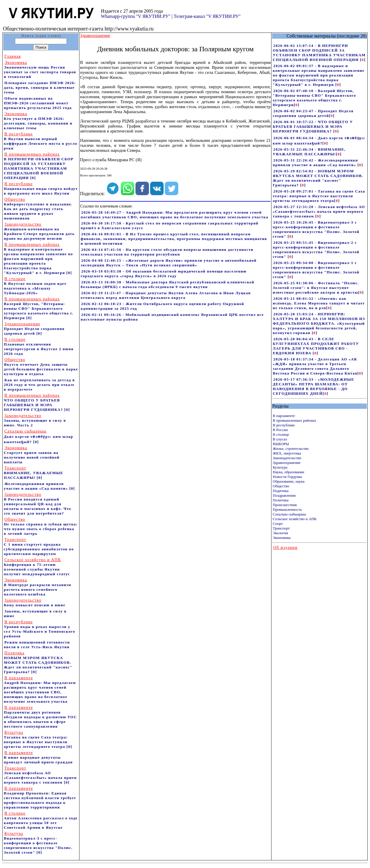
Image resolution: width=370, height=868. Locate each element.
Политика (281, 500)
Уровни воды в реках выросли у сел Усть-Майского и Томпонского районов (39, 629)
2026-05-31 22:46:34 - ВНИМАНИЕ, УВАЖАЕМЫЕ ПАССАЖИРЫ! (309, 152)
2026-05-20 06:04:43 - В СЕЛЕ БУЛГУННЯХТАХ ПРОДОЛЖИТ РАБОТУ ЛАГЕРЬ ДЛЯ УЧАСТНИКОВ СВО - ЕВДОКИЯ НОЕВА (316, 346)
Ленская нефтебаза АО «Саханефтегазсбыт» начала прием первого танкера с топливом (40, 775)
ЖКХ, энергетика (287, 453)
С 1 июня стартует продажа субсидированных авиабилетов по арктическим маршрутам (39, 547)
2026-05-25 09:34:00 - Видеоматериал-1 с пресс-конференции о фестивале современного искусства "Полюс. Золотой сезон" (316, 270)
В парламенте (284, 416)
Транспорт (281, 528)
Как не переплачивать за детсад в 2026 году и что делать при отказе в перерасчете (39, 385)
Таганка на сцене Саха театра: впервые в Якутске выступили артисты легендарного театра (36, 739)
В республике (284, 425)
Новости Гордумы (287, 477)
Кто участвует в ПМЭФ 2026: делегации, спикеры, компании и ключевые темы (38, 121)
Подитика (281, 491)
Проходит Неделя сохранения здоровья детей (34, 329)
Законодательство (287, 458)
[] (363, 60)
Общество (281, 486)
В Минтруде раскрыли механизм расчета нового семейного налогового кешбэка (38, 587)
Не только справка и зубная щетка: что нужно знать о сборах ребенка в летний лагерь (41, 526)
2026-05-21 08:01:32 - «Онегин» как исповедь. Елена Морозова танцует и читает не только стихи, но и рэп (319, 303)
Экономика (282, 538)
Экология (280, 533)
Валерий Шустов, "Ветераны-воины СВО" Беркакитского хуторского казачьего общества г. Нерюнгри (39, 308)
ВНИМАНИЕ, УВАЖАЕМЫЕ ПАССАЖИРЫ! (34, 473)
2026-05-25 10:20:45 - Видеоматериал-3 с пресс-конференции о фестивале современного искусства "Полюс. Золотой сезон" (316, 229)
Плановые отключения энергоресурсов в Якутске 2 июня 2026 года (39, 347)
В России (280, 430)
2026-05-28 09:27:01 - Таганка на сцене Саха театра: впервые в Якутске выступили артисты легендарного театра (319, 196)
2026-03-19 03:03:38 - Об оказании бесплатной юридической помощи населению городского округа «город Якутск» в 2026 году (164, 274)
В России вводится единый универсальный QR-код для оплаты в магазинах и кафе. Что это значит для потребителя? (38, 504)
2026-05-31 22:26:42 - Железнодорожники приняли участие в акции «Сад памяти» (315, 162)
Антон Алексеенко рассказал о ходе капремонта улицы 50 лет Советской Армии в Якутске (41, 820)
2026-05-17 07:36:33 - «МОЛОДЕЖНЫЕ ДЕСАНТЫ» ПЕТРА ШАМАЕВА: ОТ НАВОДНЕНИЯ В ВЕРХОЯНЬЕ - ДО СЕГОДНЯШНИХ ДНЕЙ (313, 386)
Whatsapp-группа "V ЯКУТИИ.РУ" (136, 16)
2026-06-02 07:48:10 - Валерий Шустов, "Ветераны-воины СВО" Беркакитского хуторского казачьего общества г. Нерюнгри (314, 98)
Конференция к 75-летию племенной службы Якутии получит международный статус (37, 567)
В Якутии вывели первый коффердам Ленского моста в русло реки (41, 141)
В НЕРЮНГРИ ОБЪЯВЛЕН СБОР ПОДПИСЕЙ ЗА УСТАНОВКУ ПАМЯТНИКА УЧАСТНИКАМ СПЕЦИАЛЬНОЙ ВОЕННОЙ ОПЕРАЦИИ (39, 166)
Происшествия (285, 505)
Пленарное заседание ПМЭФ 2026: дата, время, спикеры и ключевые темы (40, 87)
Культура (280, 467)
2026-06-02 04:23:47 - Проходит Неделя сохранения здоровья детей (313, 113)
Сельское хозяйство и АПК (295, 519)
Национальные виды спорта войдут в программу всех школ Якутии (41, 189)
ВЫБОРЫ (281, 444)
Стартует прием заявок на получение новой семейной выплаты (32, 455)
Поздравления (284, 495)
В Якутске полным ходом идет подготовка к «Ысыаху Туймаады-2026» (35, 286)
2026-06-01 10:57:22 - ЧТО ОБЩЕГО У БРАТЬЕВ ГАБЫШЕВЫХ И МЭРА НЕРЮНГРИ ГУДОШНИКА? (313, 126)
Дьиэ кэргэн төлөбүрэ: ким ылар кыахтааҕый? (38, 436)
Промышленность (287, 509)
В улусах (280, 439)
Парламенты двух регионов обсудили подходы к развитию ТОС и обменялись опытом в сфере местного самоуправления (40, 717)
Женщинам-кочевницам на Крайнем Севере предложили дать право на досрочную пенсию (39, 231)
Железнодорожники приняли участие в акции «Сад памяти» (37, 486)
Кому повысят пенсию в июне (35, 603)
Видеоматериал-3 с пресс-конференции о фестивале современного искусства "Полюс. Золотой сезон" (38, 843)
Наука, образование (288, 472)
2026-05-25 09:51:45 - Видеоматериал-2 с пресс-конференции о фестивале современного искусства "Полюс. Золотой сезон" (316, 250)
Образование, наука (288, 481)
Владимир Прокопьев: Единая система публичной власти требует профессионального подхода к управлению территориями (40, 798)
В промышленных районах (294, 420)
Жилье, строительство (291, 449)
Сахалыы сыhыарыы (289, 514)
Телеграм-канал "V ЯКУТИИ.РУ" (207, 16)
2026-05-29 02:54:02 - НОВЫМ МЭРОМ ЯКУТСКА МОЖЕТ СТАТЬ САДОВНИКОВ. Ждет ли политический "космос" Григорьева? (318, 178)
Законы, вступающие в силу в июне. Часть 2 (35, 420)
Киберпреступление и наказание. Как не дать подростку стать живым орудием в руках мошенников (38, 209)
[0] (33, 178)
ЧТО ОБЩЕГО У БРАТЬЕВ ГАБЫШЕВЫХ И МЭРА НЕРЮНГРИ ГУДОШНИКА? (34, 402)
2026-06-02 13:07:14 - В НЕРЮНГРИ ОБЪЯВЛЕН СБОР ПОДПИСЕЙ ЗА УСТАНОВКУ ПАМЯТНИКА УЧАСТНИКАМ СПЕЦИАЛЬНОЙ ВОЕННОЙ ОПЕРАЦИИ (319, 53)
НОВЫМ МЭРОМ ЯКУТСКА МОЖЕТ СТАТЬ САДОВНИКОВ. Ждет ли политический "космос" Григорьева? (38, 662)
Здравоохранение (287, 463)
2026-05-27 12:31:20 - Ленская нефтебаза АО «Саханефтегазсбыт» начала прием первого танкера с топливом (319, 211)
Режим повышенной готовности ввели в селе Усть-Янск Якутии (37, 645)
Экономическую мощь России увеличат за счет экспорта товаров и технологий (40, 70)
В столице (281, 434)
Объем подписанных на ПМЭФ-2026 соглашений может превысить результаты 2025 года (38, 103)
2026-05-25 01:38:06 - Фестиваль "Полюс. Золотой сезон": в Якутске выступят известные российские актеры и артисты (316, 288)
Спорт (278, 524)
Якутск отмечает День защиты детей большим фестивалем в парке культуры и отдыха (41, 367)
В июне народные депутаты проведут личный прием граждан (38, 757)
